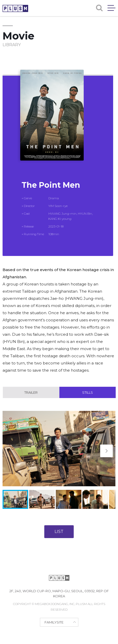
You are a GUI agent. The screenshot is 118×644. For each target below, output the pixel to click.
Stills (88, 392)
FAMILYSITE (54, 622)
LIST (59, 532)
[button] (106, 451)
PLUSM (15, 8)
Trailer (31, 392)
